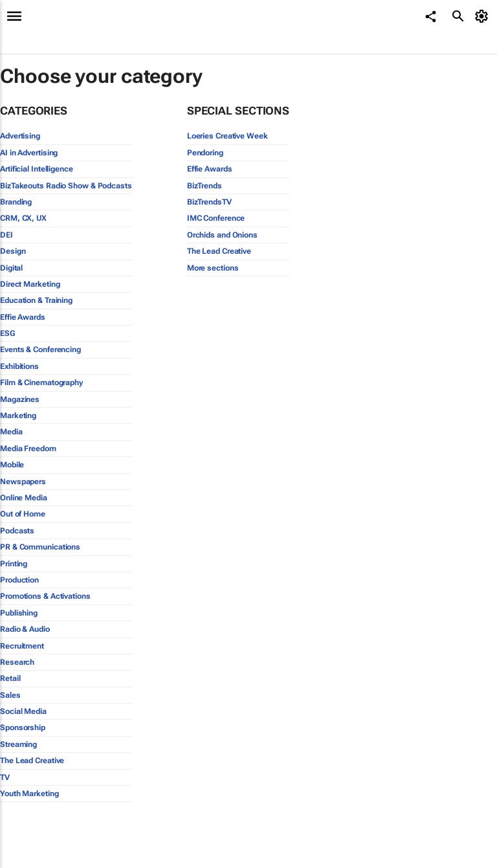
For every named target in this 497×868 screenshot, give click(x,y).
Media (11, 432)
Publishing (19, 613)
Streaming (18, 744)
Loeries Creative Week (227, 136)
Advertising (20, 136)
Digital (11, 268)
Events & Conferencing (40, 350)
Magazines (20, 399)
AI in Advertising (29, 153)
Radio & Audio (25, 629)
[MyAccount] (484, 16)
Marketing (18, 416)
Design (13, 251)
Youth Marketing (29, 794)
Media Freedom (28, 449)
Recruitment (22, 646)
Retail (10, 678)
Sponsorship (23, 728)
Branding (16, 202)
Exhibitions (19, 366)
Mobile (12, 465)
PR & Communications (40, 547)
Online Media (24, 498)
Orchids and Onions (222, 235)
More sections (213, 268)
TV (5, 777)
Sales (10, 695)
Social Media (23, 711)
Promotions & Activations (45, 596)
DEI (6, 235)
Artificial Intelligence (37, 169)
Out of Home (23, 514)
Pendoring (205, 153)
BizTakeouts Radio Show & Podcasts (66, 186)
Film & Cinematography (41, 383)
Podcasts (17, 531)
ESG (8, 333)
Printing (14, 564)
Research (17, 662)
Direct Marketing (30, 284)
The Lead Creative (32, 761)
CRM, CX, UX (23, 218)
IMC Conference (216, 218)
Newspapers (23, 482)
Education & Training (36, 300)
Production (19, 580)
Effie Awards (23, 317)
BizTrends (204, 186)
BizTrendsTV (209, 202)
